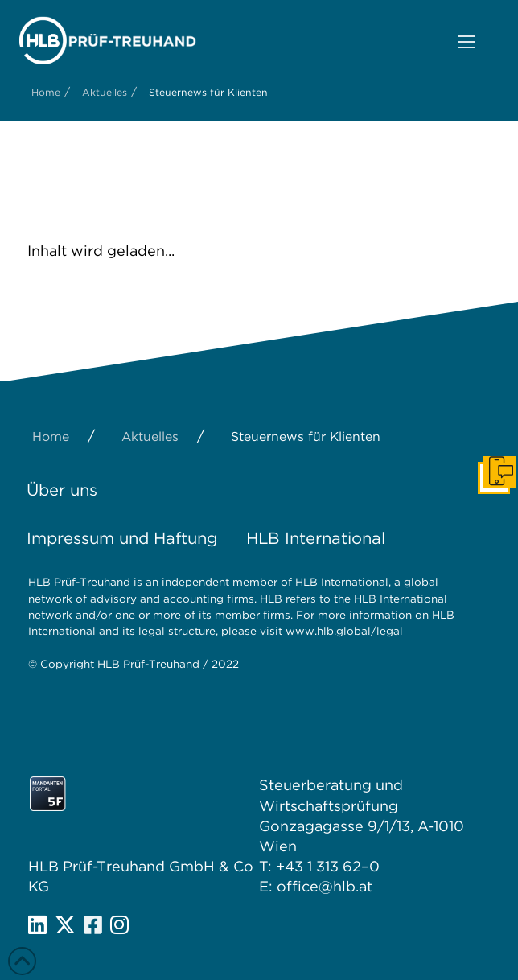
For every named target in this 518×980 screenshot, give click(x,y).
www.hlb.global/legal (344, 631)
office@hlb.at (325, 886)
